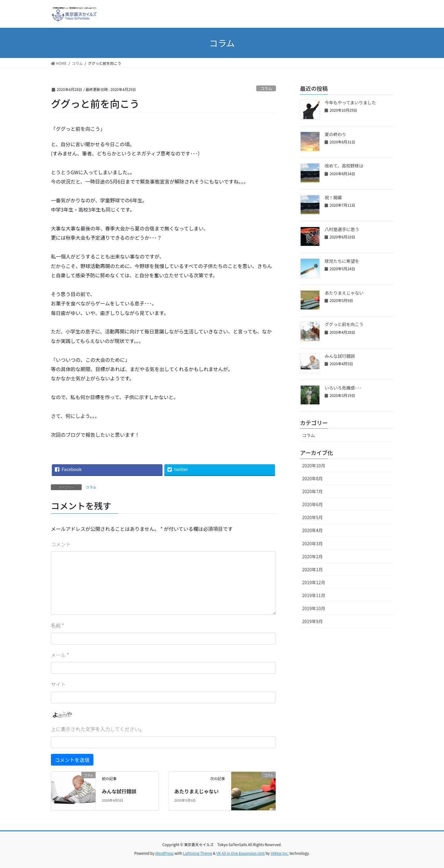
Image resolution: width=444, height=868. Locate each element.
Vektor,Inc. (280, 853)
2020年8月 (312, 478)
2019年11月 (314, 595)
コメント (61, 544)
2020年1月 (312, 569)
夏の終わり (335, 134)
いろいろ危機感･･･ (343, 388)
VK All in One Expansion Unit (241, 853)
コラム (266, 88)
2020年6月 (312, 504)
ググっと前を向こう (344, 324)
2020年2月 (312, 556)
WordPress (165, 853)
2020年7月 (312, 491)
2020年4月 (312, 530)
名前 (57, 625)
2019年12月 (314, 582)
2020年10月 (314, 465)
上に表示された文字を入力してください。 (98, 729)
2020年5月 (312, 517)
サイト (58, 684)
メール (60, 655)
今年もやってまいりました (350, 102)
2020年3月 (312, 544)
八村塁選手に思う (342, 229)
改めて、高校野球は (344, 166)
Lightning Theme (197, 853)
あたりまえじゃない (196, 791)
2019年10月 (314, 608)
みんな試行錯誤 (119, 791)
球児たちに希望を (342, 261)
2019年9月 (312, 621)
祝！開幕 (333, 197)
